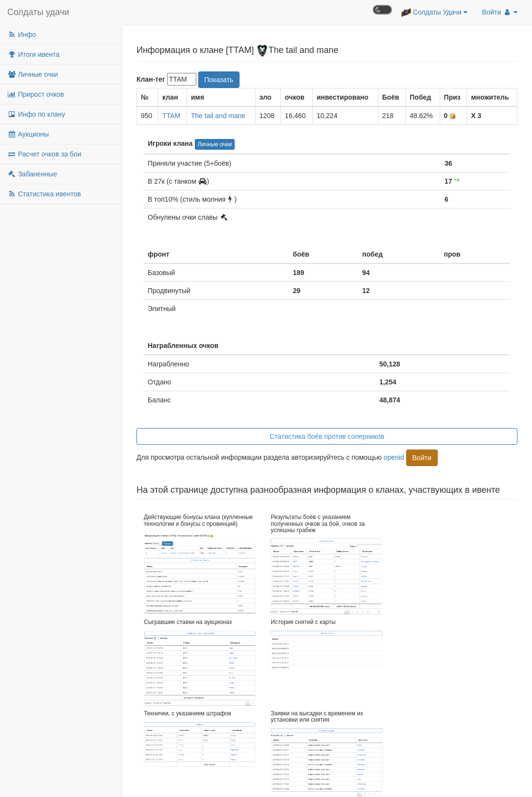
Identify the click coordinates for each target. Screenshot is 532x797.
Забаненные (32, 174)
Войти (500, 12)
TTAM (171, 116)
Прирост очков (36, 94)
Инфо (22, 35)
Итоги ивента (33, 54)
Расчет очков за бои (44, 154)
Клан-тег (151, 79)
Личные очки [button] (215, 144)
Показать (219, 80)
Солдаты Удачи (434, 13)
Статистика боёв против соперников (327, 436)
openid (394, 457)
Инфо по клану (36, 114)
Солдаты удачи (38, 12)
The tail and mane (218, 116)
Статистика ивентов (44, 194)
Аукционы (28, 134)
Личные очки (33, 74)
